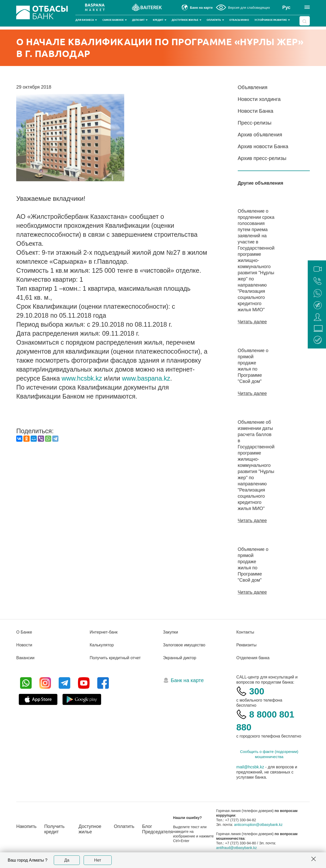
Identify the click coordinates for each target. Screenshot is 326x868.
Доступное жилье (187, 20)
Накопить (26, 826)
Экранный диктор (180, 658)
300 (257, 691)
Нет (98, 860)
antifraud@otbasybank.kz (236, 848)
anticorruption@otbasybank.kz (258, 825)
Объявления (253, 87)
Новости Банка (256, 111)
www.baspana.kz (146, 378)
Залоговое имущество (184, 645)
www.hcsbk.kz (82, 378)
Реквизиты (246, 645)
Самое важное (115, 20)
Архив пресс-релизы (262, 158)
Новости (24, 645)
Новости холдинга (259, 99)
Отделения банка (253, 658)
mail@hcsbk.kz (250, 767)
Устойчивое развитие (272, 20)
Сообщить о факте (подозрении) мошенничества (269, 754)
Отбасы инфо (239, 20)
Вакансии (25, 658)
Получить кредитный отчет (115, 658)
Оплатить (215, 20)
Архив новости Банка (263, 146)
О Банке (24, 632)
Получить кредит (54, 829)
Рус (286, 7)
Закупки (171, 632)
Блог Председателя (157, 829)
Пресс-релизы (255, 123)
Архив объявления (260, 135)
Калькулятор (102, 645)
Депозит (140, 20)
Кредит (160, 20)
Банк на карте (187, 680)
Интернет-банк (104, 632)
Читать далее (252, 322)
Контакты (245, 632)
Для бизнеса (86, 20)
